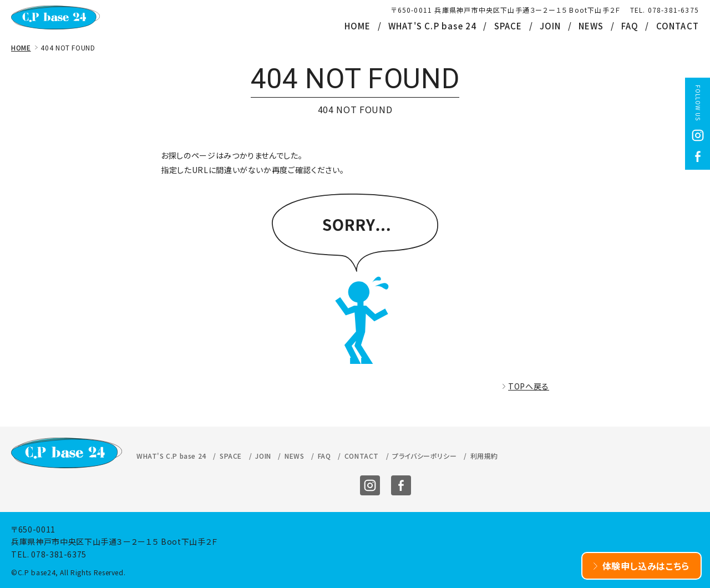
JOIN (551, 26)
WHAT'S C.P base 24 (433, 26)
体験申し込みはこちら (646, 566)
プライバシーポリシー (424, 456)
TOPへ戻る (529, 386)
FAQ (630, 26)
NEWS (591, 26)
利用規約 (484, 456)
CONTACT (678, 26)
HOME (358, 26)
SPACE (508, 26)
